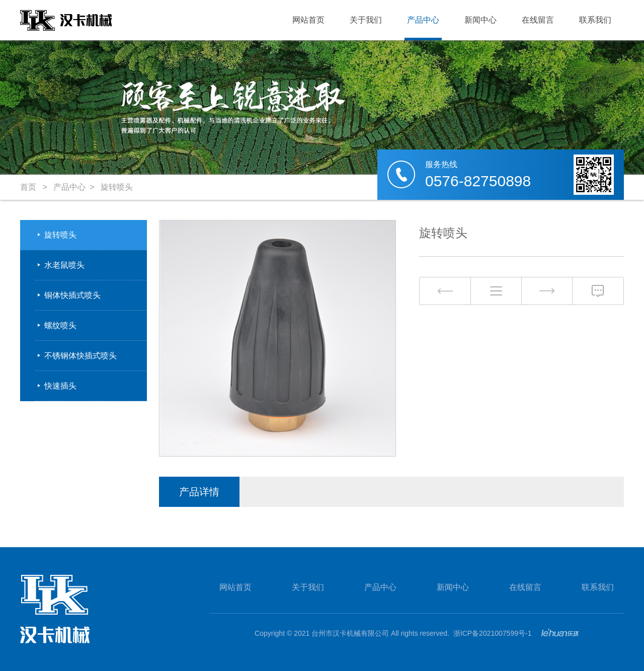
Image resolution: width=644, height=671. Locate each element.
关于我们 (366, 20)
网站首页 (308, 20)
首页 (28, 187)
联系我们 (595, 20)
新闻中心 (480, 20)
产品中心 (423, 20)
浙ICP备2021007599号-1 (493, 633)
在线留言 (538, 20)
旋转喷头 (117, 187)
